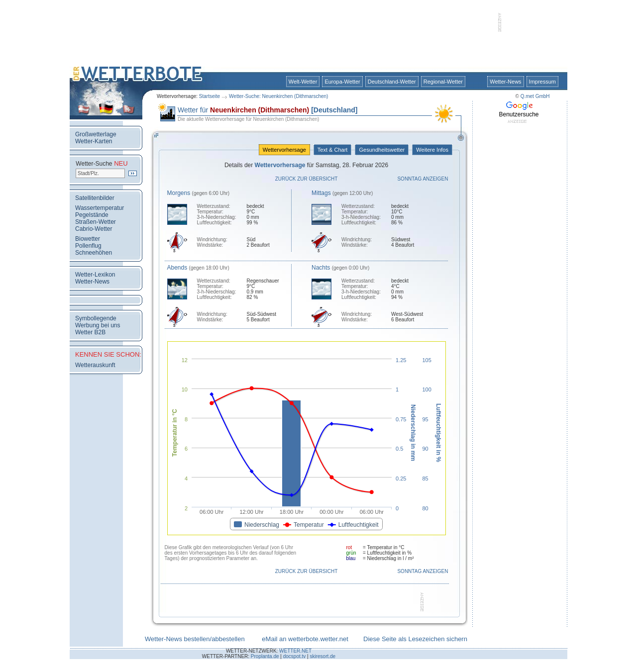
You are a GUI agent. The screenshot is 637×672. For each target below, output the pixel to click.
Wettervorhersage (284, 150)
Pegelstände (92, 215)
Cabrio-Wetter (94, 229)
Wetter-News (505, 82)
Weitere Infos (432, 150)
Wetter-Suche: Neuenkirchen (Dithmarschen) (278, 96)
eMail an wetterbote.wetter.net (305, 639)
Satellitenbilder (95, 198)
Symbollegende (96, 318)
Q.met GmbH (535, 96)
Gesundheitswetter (382, 150)
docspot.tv (295, 656)
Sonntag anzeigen (423, 179)
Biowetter (88, 239)
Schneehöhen (94, 253)
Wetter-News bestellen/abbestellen (195, 639)
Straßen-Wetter (96, 222)
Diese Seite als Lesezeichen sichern (415, 639)
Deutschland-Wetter (392, 82)
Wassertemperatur (100, 208)
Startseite (210, 96)
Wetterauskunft (95, 365)
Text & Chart (332, 150)
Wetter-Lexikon (95, 275)
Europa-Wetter (342, 82)
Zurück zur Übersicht (307, 179)
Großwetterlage (96, 134)
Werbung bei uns (98, 325)
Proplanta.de (265, 656)
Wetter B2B (90, 332)
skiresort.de (322, 656)
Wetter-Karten (94, 141)
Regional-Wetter (443, 82)
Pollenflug (88, 246)
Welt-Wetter (303, 82)
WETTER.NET (295, 651)
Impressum (542, 82)
